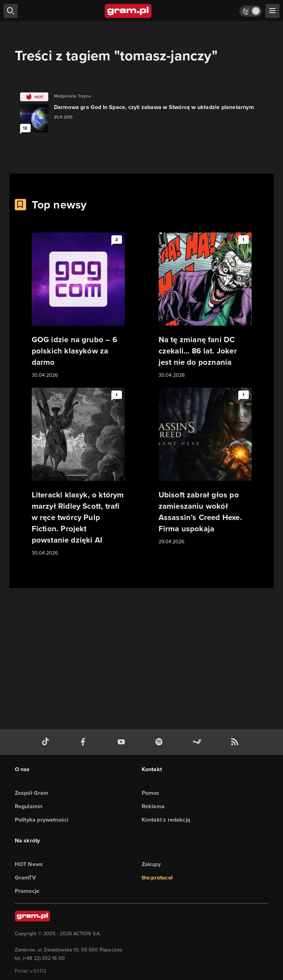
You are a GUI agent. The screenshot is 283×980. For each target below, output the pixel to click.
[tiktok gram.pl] (47, 742)
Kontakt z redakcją (166, 820)
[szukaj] (11, 11)
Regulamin (29, 806)
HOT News (29, 864)
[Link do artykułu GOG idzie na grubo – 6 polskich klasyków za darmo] (78, 306)
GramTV (25, 878)
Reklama (153, 806)
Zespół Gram (32, 793)
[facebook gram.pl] (85, 742)
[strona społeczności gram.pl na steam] (198, 742)
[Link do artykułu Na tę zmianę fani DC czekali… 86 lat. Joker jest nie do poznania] (205, 306)
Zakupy (151, 864)
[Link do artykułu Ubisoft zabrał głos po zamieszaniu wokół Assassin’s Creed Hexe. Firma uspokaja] (205, 467)
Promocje (27, 891)
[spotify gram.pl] (160, 742)
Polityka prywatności (42, 820)
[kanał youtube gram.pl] (123, 742)
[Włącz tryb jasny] (251, 11)
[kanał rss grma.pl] (236, 742)
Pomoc (151, 793)
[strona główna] (128, 11)
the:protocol (157, 878)
